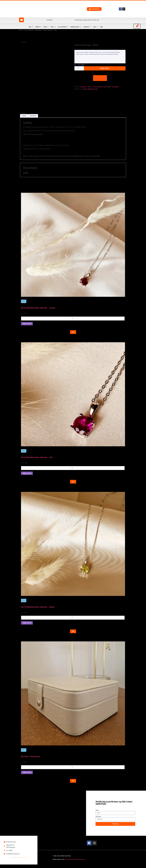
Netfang (98, 820)
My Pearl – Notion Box (30, 760)
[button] (31, 27)
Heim (21, 30)
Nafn (97, 814)
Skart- (109, 87)
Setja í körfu (105, 68)
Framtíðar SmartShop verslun (87, 20)
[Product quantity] (79, 68)
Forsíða (49, 20)
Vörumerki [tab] (33, 119)
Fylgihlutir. (83, 87)
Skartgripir (38, 30)
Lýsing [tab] (24, 119)
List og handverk (29, 30)
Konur (89, 87)
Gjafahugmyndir (93, 89)
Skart (105, 87)
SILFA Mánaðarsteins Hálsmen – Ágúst (38, 610)
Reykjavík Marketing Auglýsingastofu (75, 863)
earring (85, 89)
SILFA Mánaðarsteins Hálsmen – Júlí (37, 461)
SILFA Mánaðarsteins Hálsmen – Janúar (38, 311)
